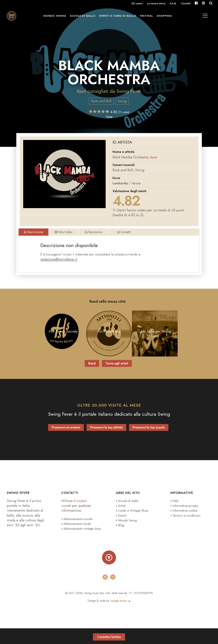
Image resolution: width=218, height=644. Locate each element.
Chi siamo (137, 4)
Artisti (122, 514)
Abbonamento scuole (78, 527)
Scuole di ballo (85, 18)
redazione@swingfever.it (59, 266)
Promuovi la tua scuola (149, 436)
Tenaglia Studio (120, 616)
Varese (138, 183)
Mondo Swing (57, 18)
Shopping (167, 18)
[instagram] (113, 593)
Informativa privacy (186, 514)
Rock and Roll (101, 101)
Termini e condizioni (187, 524)
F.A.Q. (173, 4)
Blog (121, 534)
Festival (149, 18)
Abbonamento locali (78, 532)
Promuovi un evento (66, 436)
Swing (122, 101)
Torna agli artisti (117, 372)
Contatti (186, 4)
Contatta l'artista (109, 635)
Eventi (122, 524)
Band (81, 91)
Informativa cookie (185, 519)
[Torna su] (109, 572)
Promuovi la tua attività (106, 436)
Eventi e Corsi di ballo (120, 18)
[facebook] (105, 593)
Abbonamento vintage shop (79, 540)
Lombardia (121, 183)
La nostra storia (156, 4)
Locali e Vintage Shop (135, 519)
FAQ (175, 509)
